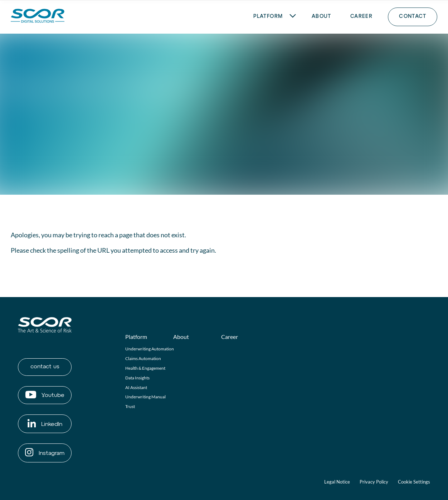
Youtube (45, 395)
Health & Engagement (145, 368)
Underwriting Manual (145, 397)
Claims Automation (143, 358)
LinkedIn (45, 423)
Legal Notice (337, 482)
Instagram (45, 452)
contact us (45, 367)
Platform (136, 337)
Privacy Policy (374, 482)
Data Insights (137, 378)
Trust (130, 406)
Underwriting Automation (150, 349)
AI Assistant (136, 387)
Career (230, 337)
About (181, 337)
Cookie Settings (414, 482)
